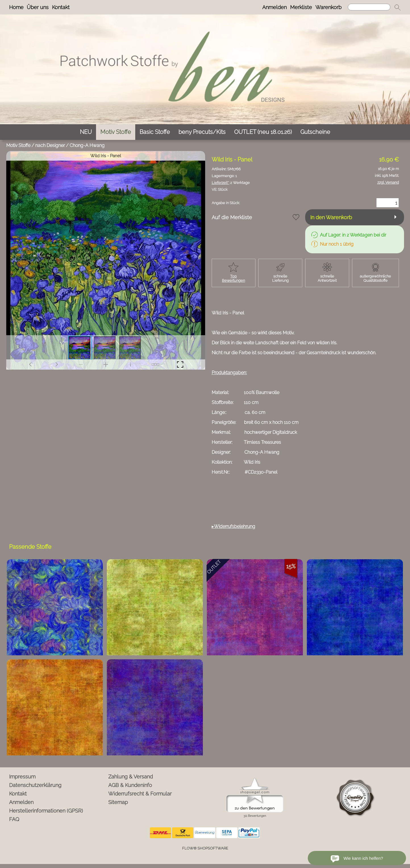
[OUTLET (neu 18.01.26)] (263, 132)
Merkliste (301, 7)
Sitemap (118, 802)
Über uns (38, 7)
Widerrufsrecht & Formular (140, 794)
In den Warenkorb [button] (331, 217)
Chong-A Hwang (87, 145)
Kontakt (61, 7)
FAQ (14, 819)
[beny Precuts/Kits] (202, 132)
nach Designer (50, 145)
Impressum (22, 777)
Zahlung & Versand (131, 777)
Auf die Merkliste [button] (232, 217)
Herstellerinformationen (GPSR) (46, 811)
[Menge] (388, 203)
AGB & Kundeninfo (130, 785)
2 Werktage (231, 183)
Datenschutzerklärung (35, 785)
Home (16, 7)
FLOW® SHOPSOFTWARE (205, 848)
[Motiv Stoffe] (116, 132)
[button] (397, 7)
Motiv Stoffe (18, 145)
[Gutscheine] (315, 132)
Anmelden (274, 7)
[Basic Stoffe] (155, 132)
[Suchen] (369, 7)
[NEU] (86, 132)
